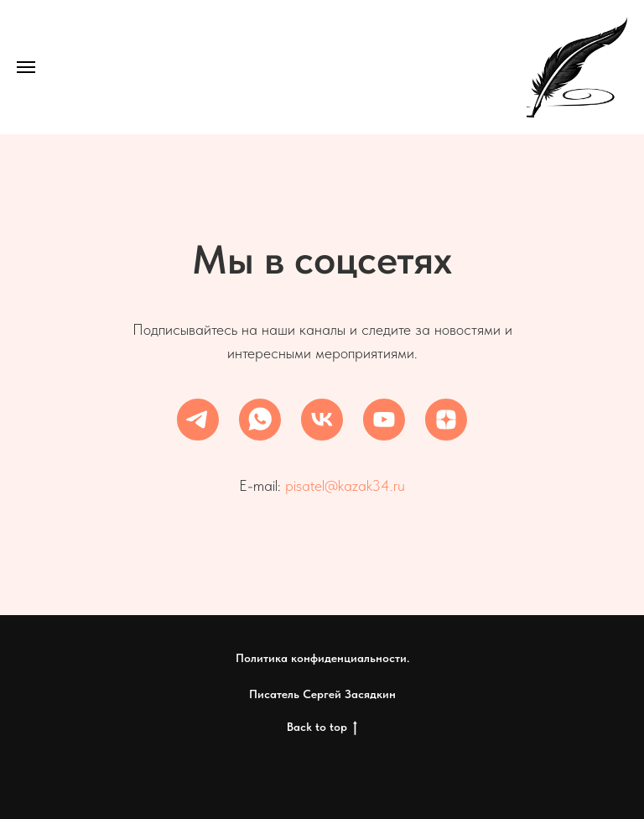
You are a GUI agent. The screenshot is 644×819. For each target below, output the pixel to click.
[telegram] (198, 420)
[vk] (322, 420)
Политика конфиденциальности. (322, 658)
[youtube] (384, 420)
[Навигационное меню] (26, 67)
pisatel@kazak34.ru (345, 485)
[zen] (446, 420)
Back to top (322, 728)
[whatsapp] (260, 420)
